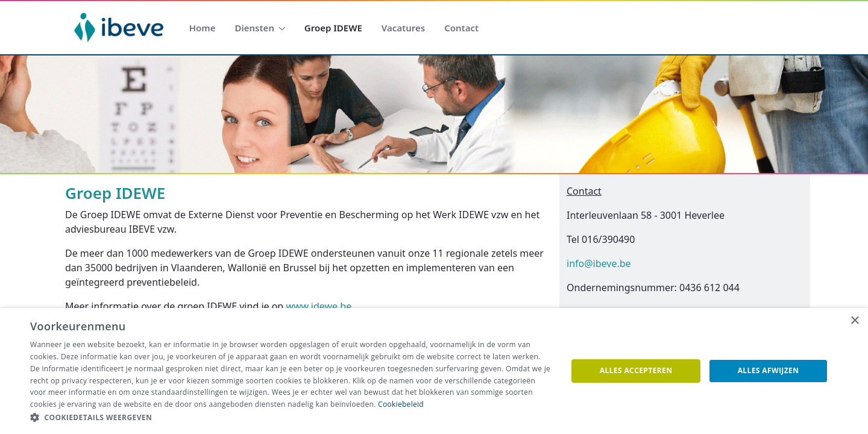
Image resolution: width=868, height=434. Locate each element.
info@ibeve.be (599, 263)
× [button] (854, 321)
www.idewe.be (319, 306)
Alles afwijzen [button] (769, 370)
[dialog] (434, 371)
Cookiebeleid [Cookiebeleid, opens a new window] (401, 404)
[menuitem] (203, 28)
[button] (291, 418)
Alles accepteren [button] (636, 370)
